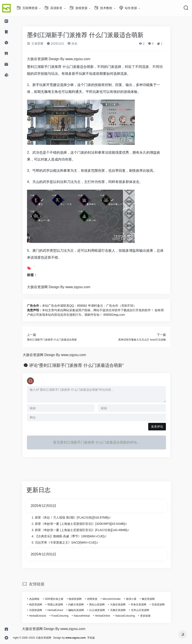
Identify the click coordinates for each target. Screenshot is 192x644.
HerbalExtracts (44, 616)
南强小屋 (137, 599)
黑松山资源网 (103, 605)
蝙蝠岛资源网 (82, 610)
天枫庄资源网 (124, 610)
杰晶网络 (40, 599)
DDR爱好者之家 (60, 599)
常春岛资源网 (145, 605)
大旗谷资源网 (124, 605)
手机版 (103, 638)
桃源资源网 (81, 599)
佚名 (79, 44)
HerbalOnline (109, 616)
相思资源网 (42, 605)
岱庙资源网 (164, 605)
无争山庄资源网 (146, 610)
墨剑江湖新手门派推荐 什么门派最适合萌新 (58, 340)
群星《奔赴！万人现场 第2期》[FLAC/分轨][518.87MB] (78, 517)
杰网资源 (98, 599)
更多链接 (151, 616)
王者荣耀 (41, 44)
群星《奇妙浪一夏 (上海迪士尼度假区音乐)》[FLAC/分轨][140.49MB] (87, 530)
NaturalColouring (131, 616)
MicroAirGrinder (118, 599)
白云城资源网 (103, 610)
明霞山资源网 (61, 605)
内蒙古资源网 (82, 605)
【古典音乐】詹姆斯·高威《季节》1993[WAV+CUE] (76, 536)
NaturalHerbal (88, 616)
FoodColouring (66, 616)
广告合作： (41, 306)
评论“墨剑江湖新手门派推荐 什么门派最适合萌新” (83, 365)
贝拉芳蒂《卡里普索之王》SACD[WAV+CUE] (72, 542)
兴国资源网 (42, 610)
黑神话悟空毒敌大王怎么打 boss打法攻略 (148, 340)
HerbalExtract (61, 610)
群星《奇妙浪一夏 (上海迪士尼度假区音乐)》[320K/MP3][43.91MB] (86, 524)
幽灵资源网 (154, 599)
